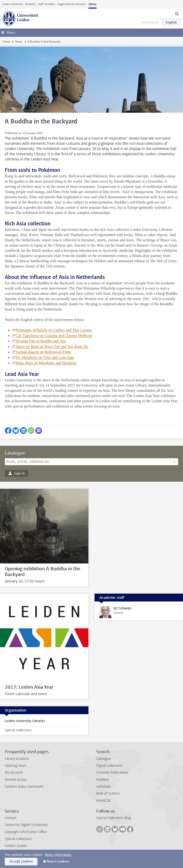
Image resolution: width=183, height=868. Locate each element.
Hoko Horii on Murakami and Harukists (46, 363)
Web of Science (108, 793)
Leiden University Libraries (25, 721)
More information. (58, 855)
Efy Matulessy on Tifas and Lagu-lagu (45, 357)
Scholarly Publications (112, 773)
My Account (14, 773)
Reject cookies (58, 861)
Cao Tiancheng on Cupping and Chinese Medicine (54, 336)
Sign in (20, 473)
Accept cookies (21, 861)
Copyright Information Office (26, 832)
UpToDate (103, 787)
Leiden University (12, 4)
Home (6, 42)
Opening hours (16, 766)
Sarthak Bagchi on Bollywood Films (43, 352)
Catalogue (15, 453)
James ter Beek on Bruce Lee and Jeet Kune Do (52, 347)
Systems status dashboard (24, 787)
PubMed (102, 780)
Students (30, 4)
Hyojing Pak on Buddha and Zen (41, 341)
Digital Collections (109, 766)
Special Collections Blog (114, 818)
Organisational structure (72, 4)
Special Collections (18, 839)
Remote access (16, 780)
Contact (10, 818)
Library (92, 4)
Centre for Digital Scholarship (26, 825)
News (19, 42)
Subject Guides (16, 846)
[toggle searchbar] (177, 14)
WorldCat (103, 801)
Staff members (46, 4)
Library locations (17, 759)
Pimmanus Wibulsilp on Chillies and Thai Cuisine (54, 330)
